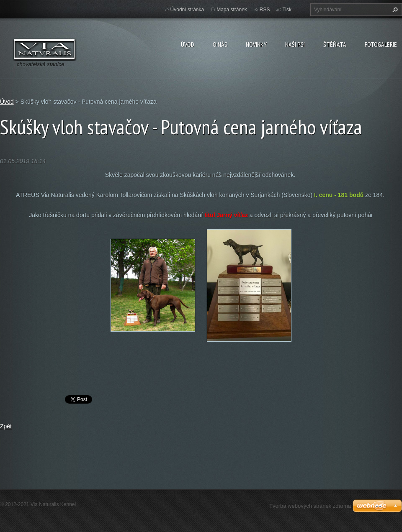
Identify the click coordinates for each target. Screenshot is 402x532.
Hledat (394, 10)
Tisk (287, 10)
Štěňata (335, 44)
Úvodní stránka (187, 10)
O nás (220, 44)
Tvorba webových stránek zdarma (310, 506)
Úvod (188, 44)
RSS (265, 10)
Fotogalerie (381, 44)
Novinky (256, 44)
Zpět (6, 426)
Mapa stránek (232, 10)
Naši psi (295, 44)
